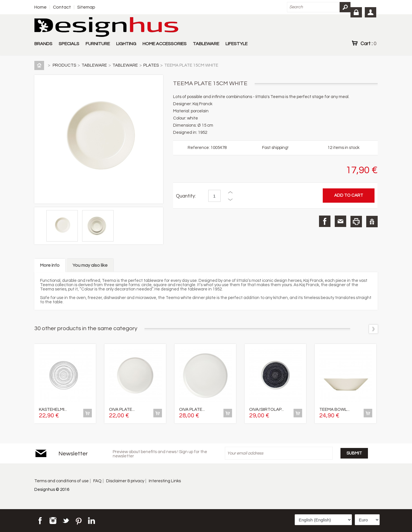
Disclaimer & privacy (125, 481)
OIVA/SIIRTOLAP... (267, 410)
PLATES (151, 65)
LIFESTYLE (236, 44)
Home (40, 7)
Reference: (199, 148)
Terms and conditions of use (62, 481)
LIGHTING (126, 44)
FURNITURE (98, 44)
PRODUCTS (64, 65)
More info (50, 265)
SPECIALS (69, 44)
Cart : (368, 43)
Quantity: (186, 196)
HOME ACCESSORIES (165, 44)
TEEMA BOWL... (334, 410)
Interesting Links (165, 481)
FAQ (97, 481)
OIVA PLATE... (122, 410)
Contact (62, 7)
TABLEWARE (206, 44)
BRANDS (43, 44)
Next (373, 329)
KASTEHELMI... (53, 410)
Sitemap (86, 7)
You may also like (90, 265)
